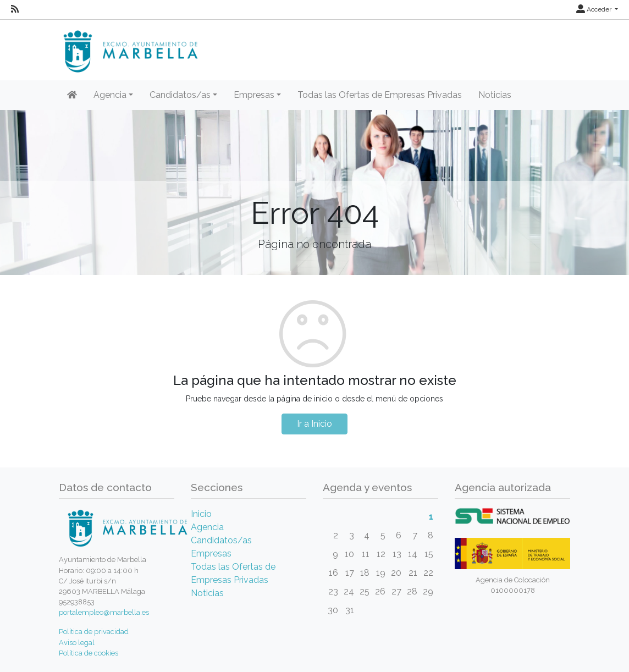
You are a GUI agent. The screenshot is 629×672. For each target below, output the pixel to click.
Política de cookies (89, 653)
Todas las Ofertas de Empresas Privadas (380, 95)
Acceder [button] (595, 9)
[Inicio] (72, 95)
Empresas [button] (254, 95)
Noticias (495, 95)
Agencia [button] (110, 95)
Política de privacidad (94, 632)
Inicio (201, 514)
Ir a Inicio (314, 424)
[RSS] (15, 9)
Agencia (207, 527)
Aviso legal (77, 643)
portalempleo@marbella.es (104, 612)
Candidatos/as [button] (180, 95)
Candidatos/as (221, 540)
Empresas (211, 553)
